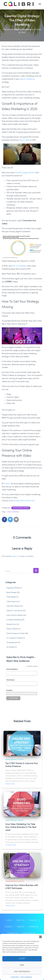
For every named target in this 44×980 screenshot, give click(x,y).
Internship (34, 927)
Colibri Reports (12, 602)
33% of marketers (20, 266)
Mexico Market (12, 629)
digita (22, 79)
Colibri (7, 484)
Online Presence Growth (21, 508)
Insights (33, 920)
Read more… (11, 784)
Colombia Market (13, 606)
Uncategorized (12, 643)
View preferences (22, 972)
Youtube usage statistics (25, 173)
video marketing (13, 512)
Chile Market (11, 597)
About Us (20, 920)
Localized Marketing (14, 620)
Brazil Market (11, 593)
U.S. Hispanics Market (14, 638)
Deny (22, 965)
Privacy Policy (29, 933)
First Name (10, 680)
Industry (9, 690)
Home (9, 920)
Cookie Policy (15, 977)
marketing (30, 79)
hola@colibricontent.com (24, 501)
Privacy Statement (26, 977)
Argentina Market (13, 588)
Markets (8, 927)
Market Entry (11, 624)
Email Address (13, 670)
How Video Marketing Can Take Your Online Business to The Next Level (21, 827)
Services (21, 927)
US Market (10, 647)
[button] (40, 937)
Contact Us (13, 933)
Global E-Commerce (14, 611)
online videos (24, 140)
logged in (15, 556)
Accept (22, 959)
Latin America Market (15, 615)
